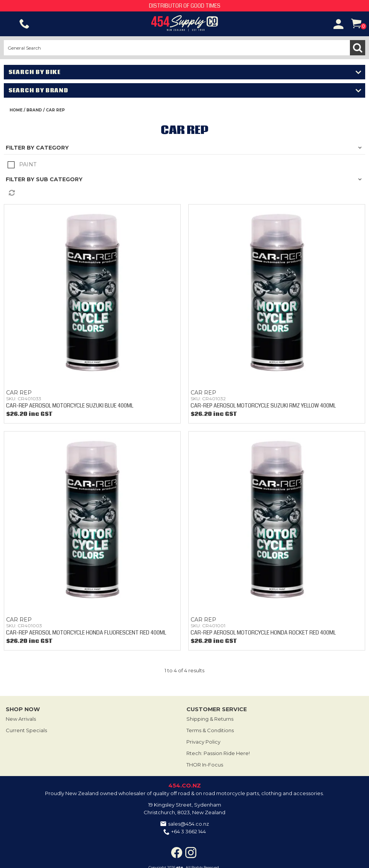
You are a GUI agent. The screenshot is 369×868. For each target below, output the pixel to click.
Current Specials (26, 730)
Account (338, 24)
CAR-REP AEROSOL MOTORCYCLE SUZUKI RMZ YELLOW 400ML (263, 406)
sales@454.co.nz (189, 824)
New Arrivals (21, 719)
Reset (186, 193)
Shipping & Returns (210, 719)
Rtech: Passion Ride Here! (218, 753)
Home (16, 110)
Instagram (191, 853)
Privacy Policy (203, 742)
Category (52, 148)
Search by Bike (35, 72)
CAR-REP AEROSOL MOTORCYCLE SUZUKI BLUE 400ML (70, 406)
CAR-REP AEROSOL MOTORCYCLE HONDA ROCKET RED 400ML (263, 633)
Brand (34, 110)
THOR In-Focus (205, 765)
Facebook (177, 853)
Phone (24, 24)
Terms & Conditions (210, 730)
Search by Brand (38, 90)
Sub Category (59, 179)
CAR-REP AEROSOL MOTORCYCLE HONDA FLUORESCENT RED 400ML (86, 633)
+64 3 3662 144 (189, 831)
